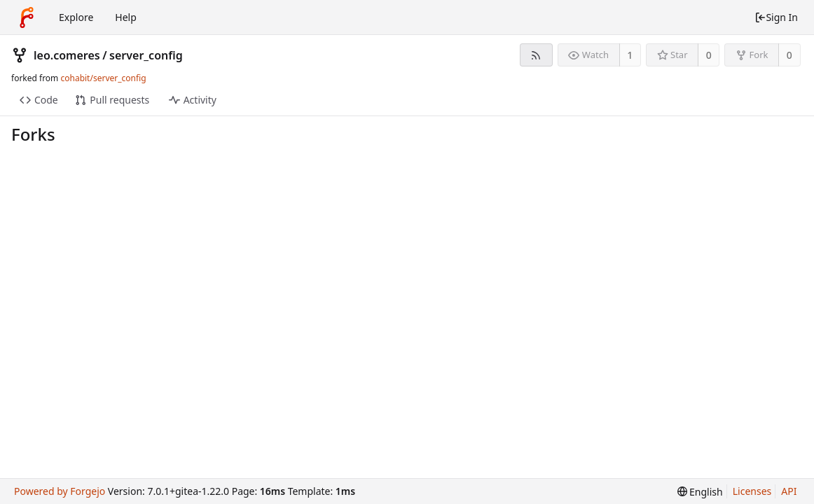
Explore (76, 17)
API (789, 491)
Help (126, 17)
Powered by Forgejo (60, 491)
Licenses (752, 491)
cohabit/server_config (103, 78)
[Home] (27, 17)
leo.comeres (67, 55)
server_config (146, 55)
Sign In (776, 17)
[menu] (700, 492)
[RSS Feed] (536, 55)
